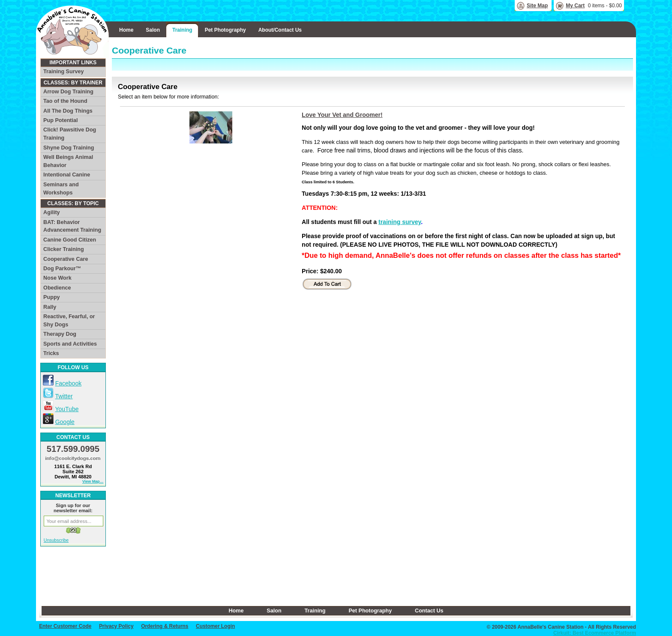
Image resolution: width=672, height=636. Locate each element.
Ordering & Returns (165, 626)
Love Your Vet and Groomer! (342, 115)
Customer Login (215, 626)
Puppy (51, 297)
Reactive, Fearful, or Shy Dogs (69, 321)
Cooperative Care (66, 259)
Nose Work (57, 278)
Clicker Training (63, 249)
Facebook (68, 383)
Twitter (64, 396)
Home (126, 30)
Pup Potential (60, 120)
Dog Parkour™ (62, 269)
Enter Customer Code (65, 626)
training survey (400, 222)
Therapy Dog (60, 334)
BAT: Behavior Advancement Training (72, 226)
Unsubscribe (56, 540)
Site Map (537, 6)
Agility (51, 212)
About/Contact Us (280, 30)
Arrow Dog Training (68, 92)
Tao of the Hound (65, 101)
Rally (50, 307)
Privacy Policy (116, 626)
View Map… (93, 481)
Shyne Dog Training (69, 148)
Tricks (51, 353)
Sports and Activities (70, 344)
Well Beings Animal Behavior (68, 161)
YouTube (67, 409)
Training (182, 30)
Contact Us (429, 611)
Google (65, 422)
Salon (153, 30)
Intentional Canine (67, 175)
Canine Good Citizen (70, 240)
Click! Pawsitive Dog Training (70, 134)
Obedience (57, 288)
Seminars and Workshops (61, 189)
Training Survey (63, 72)
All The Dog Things (68, 111)
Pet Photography (225, 30)
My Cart (575, 6)
